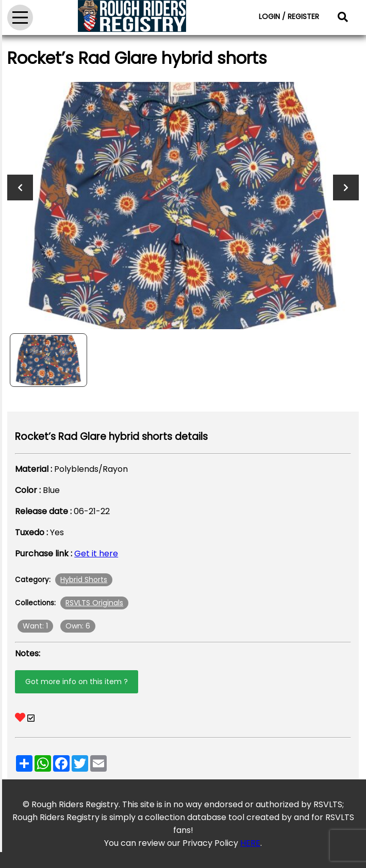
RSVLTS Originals (94, 603)
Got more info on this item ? (77, 682)
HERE (250, 843)
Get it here (96, 554)
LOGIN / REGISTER (289, 16)
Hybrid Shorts (84, 580)
